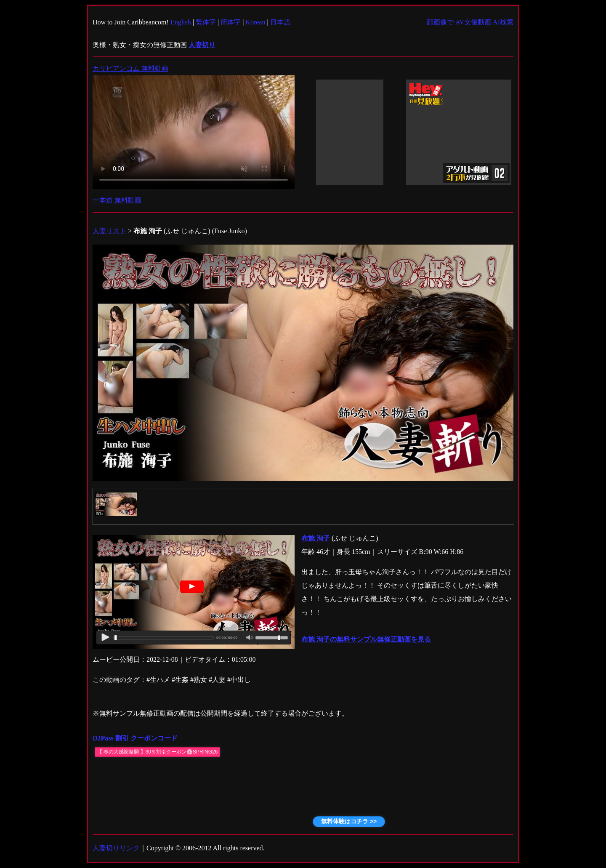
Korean (255, 22)
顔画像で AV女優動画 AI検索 (470, 22)
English (181, 22)
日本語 (280, 22)
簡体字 (231, 22)
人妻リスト (109, 231)
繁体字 (206, 22)
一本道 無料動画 (117, 200)
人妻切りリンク (116, 848)
